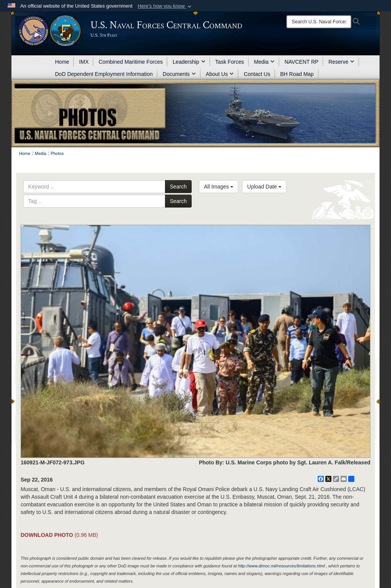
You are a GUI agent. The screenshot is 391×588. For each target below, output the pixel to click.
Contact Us (257, 74)
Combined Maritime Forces (131, 62)
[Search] (319, 22)
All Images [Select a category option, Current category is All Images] (219, 187)
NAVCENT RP (301, 62)
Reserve (341, 62)
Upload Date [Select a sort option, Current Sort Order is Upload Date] (264, 187)
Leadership (189, 62)
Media (264, 62)
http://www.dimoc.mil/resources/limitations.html (281, 566)
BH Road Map (297, 74)
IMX (84, 62)
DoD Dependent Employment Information (104, 74)
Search (178, 187)
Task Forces (230, 62)
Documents (179, 74)
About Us (220, 74)
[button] (165, 6)
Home (62, 62)
